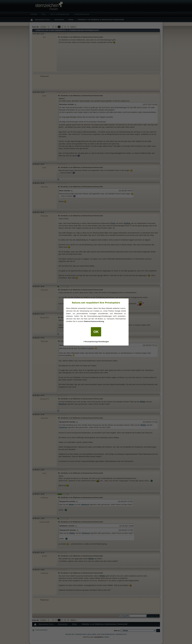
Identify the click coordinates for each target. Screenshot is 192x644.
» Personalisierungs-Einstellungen (96, 342)
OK (96, 332)
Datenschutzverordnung (94, 321)
